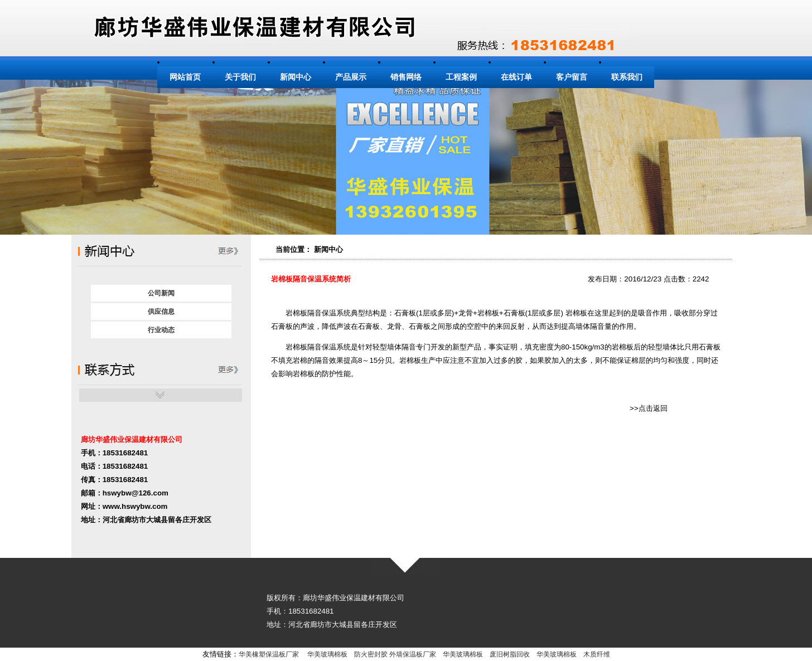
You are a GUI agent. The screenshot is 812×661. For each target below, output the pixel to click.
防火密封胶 (371, 654)
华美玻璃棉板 (327, 654)
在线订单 (516, 77)
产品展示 (351, 77)
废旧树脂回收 (510, 654)
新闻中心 (296, 77)
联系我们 (627, 77)
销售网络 (406, 77)
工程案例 (461, 77)
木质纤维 (597, 654)
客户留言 (572, 77)
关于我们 (240, 77)
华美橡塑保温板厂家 (269, 654)
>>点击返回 (649, 408)
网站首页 (185, 77)
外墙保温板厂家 (413, 654)
